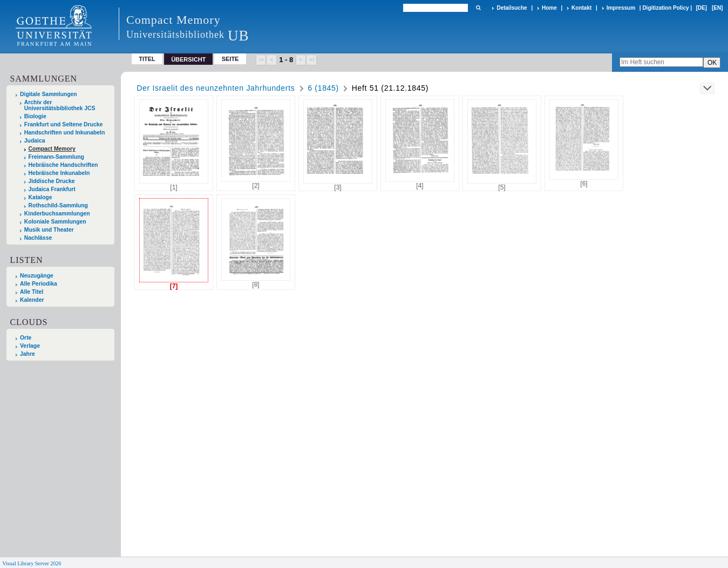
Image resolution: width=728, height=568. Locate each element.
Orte (26, 338)
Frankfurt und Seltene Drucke (64, 124)
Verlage (30, 346)
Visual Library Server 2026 (32, 563)
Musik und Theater (49, 230)
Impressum (621, 8)
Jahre (28, 354)
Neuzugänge (37, 276)
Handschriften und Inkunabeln (65, 133)
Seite (230, 59)
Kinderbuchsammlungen (57, 214)
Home (549, 8)
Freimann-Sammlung (56, 157)
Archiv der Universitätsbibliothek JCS (60, 105)
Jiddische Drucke (52, 181)
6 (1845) (323, 88)
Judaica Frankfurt (52, 189)
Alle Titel (32, 292)
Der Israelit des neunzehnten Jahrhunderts (216, 88)
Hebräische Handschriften (63, 165)
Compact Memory (52, 149)
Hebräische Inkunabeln (59, 173)
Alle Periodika (39, 284)
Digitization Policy (665, 8)
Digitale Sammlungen (49, 94)
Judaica (35, 141)
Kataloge (40, 197)
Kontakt (581, 8)
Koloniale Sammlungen (55, 222)
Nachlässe (38, 238)
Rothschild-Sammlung (58, 205)
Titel (147, 59)
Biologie (35, 116)
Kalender (32, 300)
